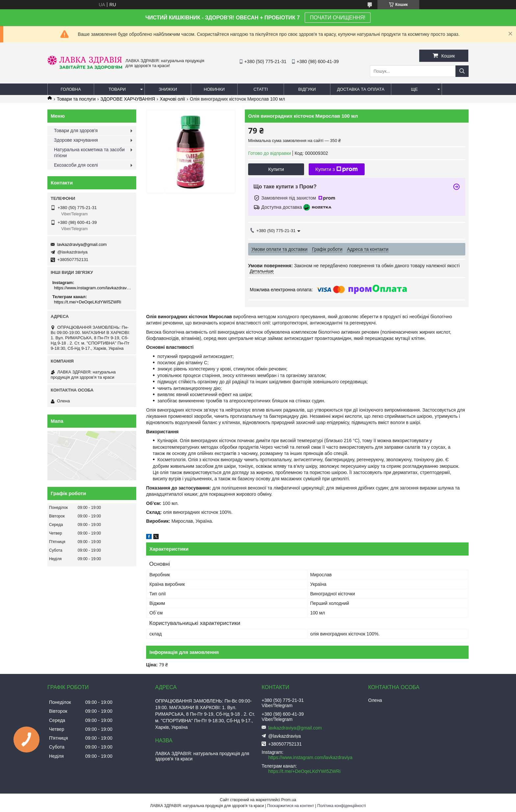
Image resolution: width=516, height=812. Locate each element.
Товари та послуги (76, 99)
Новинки (214, 89)
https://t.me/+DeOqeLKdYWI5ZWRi (88, 302)
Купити (276, 169)
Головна (71, 89)
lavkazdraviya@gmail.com (82, 244)
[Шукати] (462, 71)
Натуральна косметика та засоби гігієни (89, 153)
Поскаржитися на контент (291, 806)
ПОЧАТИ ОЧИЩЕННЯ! (338, 18)
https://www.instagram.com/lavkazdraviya (93, 288)
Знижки (168, 89)
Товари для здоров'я (76, 131)
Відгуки (307, 89)
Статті (261, 89)
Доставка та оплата (361, 89)
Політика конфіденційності (342, 806)
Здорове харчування (76, 140)
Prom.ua (289, 800)
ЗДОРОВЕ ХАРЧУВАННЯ (128, 99)
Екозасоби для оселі (76, 165)
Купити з (336, 169)
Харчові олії (173, 99)
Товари (117, 89)
